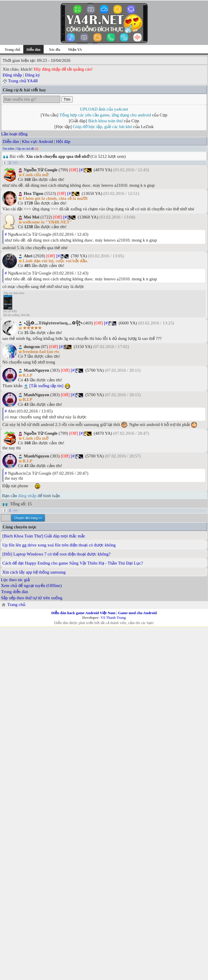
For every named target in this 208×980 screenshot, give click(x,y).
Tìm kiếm (8, 149)
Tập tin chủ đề (25, 149)
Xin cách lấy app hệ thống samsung (34, 572)
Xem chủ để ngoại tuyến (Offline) (31, 586)
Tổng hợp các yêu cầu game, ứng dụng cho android (105, 115)
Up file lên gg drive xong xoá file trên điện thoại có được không (59, 545)
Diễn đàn (11, 142)
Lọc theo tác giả (15, 580)
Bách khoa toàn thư (105, 121)
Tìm (67, 99)
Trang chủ (12, 50)
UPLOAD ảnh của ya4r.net (104, 109)
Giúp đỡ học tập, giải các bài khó (102, 127)
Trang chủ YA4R (23, 81)
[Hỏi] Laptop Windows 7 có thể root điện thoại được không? (56, 554)
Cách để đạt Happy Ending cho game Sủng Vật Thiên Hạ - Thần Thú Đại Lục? (73, 563)
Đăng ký (32, 75)
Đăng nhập (12, 75)
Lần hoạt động (14, 134)
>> (15, 163)
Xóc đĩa (55, 50)
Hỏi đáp (63, 142)
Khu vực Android (37, 142)
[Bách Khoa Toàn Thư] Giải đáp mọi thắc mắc (44, 536)
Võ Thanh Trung (113, 617)
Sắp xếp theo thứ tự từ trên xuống (32, 598)
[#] (82, 170)
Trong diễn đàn (15, 592)
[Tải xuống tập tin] (46, 386)
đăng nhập (27, 496)
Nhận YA (75, 50)
